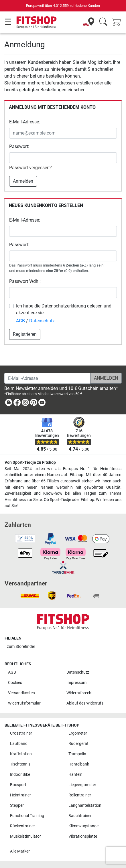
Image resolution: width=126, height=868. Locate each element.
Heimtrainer (20, 795)
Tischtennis (20, 764)
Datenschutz (42, 321)
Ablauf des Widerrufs (85, 703)
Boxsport (18, 785)
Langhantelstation (85, 805)
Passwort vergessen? (30, 168)
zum (21, 647)
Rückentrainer (22, 826)
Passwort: (19, 146)
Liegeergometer (82, 785)
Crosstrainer (21, 733)
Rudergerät (78, 744)
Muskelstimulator (25, 836)
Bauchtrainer (80, 816)
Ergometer (78, 733)
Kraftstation (21, 754)
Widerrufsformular (24, 703)
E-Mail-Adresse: (25, 122)
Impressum (76, 683)
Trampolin (77, 754)
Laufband (19, 744)
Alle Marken (20, 851)
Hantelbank (79, 764)
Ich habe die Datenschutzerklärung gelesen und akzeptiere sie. (64, 309)
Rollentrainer (80, 795)
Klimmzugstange (83, 826)
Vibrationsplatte (83, 836)
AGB (20, 321)
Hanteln (75, 775)
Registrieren (25, 334)
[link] (9, 404)
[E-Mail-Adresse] (47, 378)
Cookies (15, 683)
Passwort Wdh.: (25, 281)
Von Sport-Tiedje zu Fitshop (30, 462)
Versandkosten (21, 693)
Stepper (17, 805)
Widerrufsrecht (80, 693)
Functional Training (27, 816)
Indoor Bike (20, 775)
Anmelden (23, 181)
